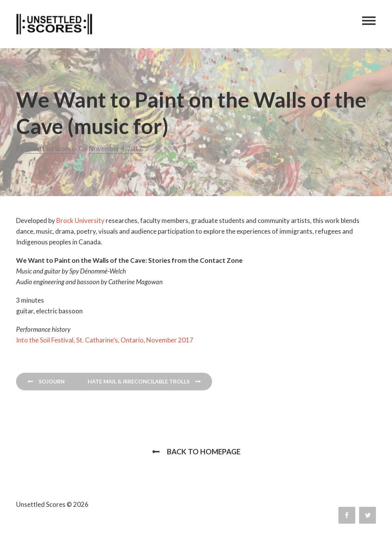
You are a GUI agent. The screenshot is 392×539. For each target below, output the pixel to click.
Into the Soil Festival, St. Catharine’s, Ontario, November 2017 (105, 340)
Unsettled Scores (50, 148)
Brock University (80, 220)
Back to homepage (204, 451)
